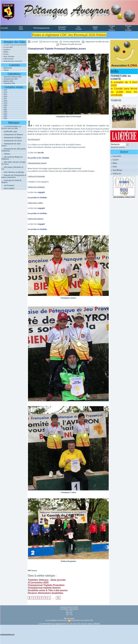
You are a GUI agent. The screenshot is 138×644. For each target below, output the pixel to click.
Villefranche (7, 59)
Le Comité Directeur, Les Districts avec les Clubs (11, 127)
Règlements (6, 68)
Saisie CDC (95, 28)
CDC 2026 (21, 28)
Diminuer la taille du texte (69, 44)
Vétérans (6, 154)
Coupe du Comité (128, 28)
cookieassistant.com (7, 634)
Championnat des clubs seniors (11, 145)
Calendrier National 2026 (11, 77)
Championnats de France (11, 141)
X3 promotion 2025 (38, 583)
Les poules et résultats (37, 198)
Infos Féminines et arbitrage (13, 172)
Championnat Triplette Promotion (46, 585)
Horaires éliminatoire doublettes (45, 593)
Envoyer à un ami (49, 42)
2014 (4, 92)
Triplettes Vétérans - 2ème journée (47, 580)
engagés (41, 192)
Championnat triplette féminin (44, 588)
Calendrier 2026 (8, 83)
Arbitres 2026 (7, 81)
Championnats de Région (11, 138)
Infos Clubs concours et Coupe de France (13, 163)
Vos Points (79, 28)
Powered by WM (87, 620)
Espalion (6, 50)
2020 (4, 105)
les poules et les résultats (38, 158)
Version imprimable (70, 42)
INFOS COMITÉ (8, 189)
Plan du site (63, 620)
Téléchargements (41, 28)
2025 (4, 116)
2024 (4, 114)
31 (58, 598)
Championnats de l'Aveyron (12, 135)
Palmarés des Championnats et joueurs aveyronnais (14, 176)
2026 (4, 118)
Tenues (5, 70)
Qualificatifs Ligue (9, 132)
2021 (4, 108)
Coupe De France (112, 28)
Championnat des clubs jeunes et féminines (14, 150)
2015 (4, 94)
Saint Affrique (8, 57)
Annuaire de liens (62, 28)
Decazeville (7, 47)
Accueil (4, 28)
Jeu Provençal (8, 185)
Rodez (5, 54)
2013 (4, 90)
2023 (4, 112)
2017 (4, 99)
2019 (4, 103)
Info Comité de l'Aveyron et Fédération (12, 158)
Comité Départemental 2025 (14, 45)
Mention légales (69, 618)
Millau (5, 52)
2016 (4, 97)
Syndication (75, 620)
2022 (4, 110)
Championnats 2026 (9, 79)
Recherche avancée (118, 147)
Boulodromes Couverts (11, 61)
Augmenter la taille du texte (95, 42)
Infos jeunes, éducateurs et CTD (12, 168)
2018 (4, 101)
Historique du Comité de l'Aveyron (11, 181)
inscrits (41, 153)
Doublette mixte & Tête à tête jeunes (48, 590)
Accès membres (51, 620)
